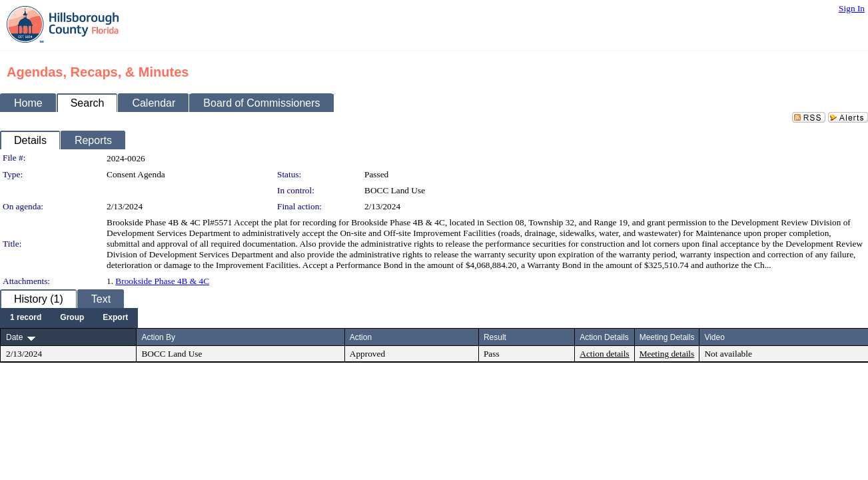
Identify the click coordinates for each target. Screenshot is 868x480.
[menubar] (69, 318)
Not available (728, 354)
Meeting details (667, 354)
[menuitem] (26, 318)
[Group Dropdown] (72, 318)
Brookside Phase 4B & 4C (162, 281)
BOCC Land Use (395, 190)
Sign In (852, 8)
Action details (604, 354)
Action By (158, 337)
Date (14, 337)
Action (361, 337)
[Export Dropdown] (115, 318)
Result (495, 337)
